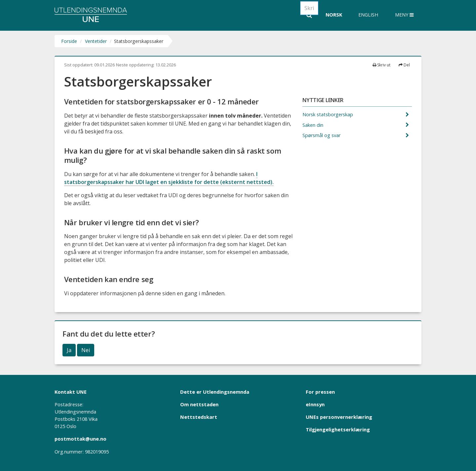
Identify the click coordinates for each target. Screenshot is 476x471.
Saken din (314, 125)
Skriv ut (381, 65)
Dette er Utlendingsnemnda (215, 392)
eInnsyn (315, 404)
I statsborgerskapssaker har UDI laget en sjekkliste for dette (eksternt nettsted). (169, 178)
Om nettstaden (199, 404)
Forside (69, 41)
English (368, 15)
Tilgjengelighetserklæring (338, 429)
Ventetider (96, 41)
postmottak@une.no (80, 439)
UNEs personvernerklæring (339, 417)
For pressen (320, 392)
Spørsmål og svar (322, 135)
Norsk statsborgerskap (328, 114)
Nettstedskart (199, 417)
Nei (86, 350)
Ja (69, 350)
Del (404, 65)
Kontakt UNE (71, 392)
